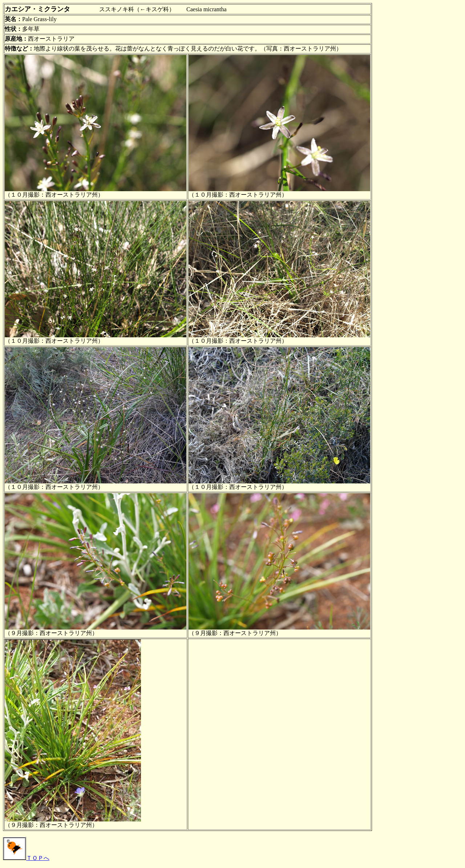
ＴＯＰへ (26, 858)
